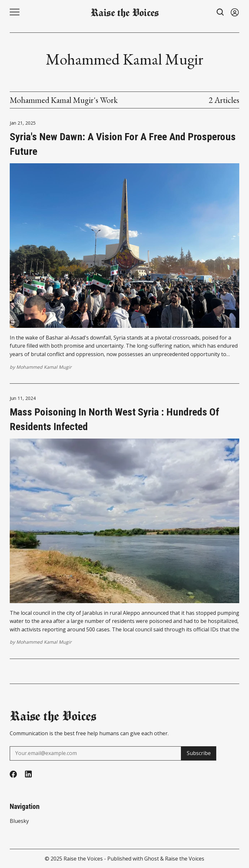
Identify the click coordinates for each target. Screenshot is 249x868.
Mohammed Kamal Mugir (44, 367)
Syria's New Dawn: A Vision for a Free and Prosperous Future (123, 144)
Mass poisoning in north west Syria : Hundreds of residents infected (114, 419)
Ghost (152, 859)
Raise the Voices (83, 859)
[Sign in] (235, 12)
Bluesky (19, 821)
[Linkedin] (28, 774)
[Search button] (220, 12)
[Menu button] (15, 12)
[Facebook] (13, 774)
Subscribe (199, 753)
